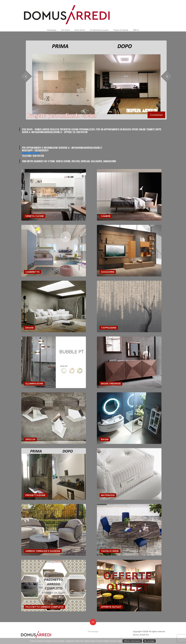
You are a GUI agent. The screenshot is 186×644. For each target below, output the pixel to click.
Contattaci (156, 115)
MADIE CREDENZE (111, 383)
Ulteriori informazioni (132, 641)
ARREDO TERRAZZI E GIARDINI (43, 551)
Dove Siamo (80, 30)
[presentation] (167, 76)
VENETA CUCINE (35, 216)
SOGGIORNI (108, 272)
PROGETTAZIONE (35, 495)
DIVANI (29, 328)
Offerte (136, 30)
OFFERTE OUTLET (111, 607)
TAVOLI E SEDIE (110, 551)
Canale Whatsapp (31, 153)
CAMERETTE (32, 272)
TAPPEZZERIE (109, 328)
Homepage (52, 30)
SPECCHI (30, 439)
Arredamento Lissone (99, 30)
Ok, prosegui (149, 641)
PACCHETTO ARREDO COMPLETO (44, 607)
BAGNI (105, 439)
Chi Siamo (66, 30)
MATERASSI (108, 495)
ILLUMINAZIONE (34, 383)
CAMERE (106, 216)
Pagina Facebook (121, 30)
